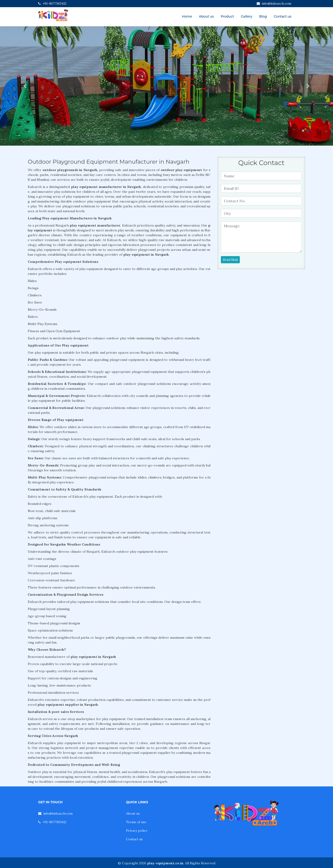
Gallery (247, 16)
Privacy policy (137, 831)
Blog (263, 16)
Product (227, 16)
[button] (25, 86)
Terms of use (136, 822)
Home (187, 16)
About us (206, 16)
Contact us (283, 16)
